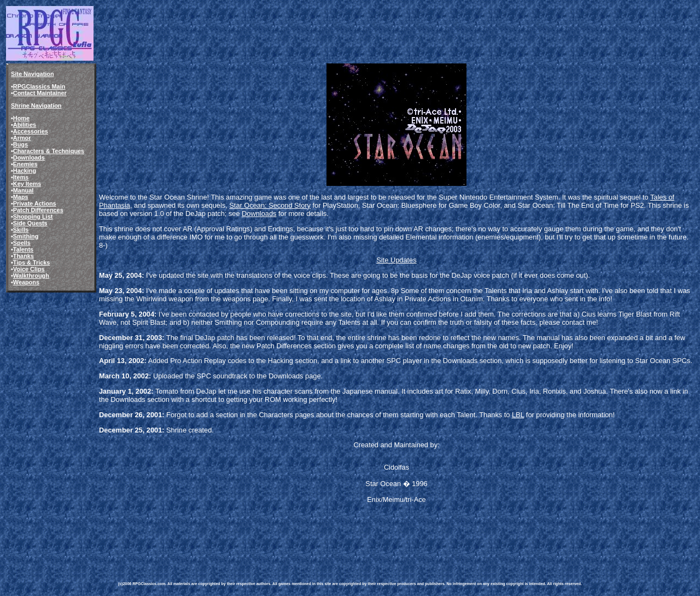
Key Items (27, 184)
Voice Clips (29, 269)
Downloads (29, 157)
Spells (22, 243)
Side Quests (30, 223)
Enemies (25, 164)
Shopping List (33, 217)
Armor (22, 138)
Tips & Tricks (32, 262)
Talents (23, 249)
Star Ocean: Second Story (270, 205)
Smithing (26, 236)
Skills (21, 230)
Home (21, 118)
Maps (21, 197)
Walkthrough (31, 276)
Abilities (25, 125)
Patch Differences (38, 210)
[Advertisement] (317, 533)
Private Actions (35, 203)
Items (21, 177)
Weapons (26, 282)
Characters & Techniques (49, 151)
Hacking (25, 171)
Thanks (24, 256)
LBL (518, 415)
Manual (23, 190)
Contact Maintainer (40, 93)
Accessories (31, 131)
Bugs (21, 144)
